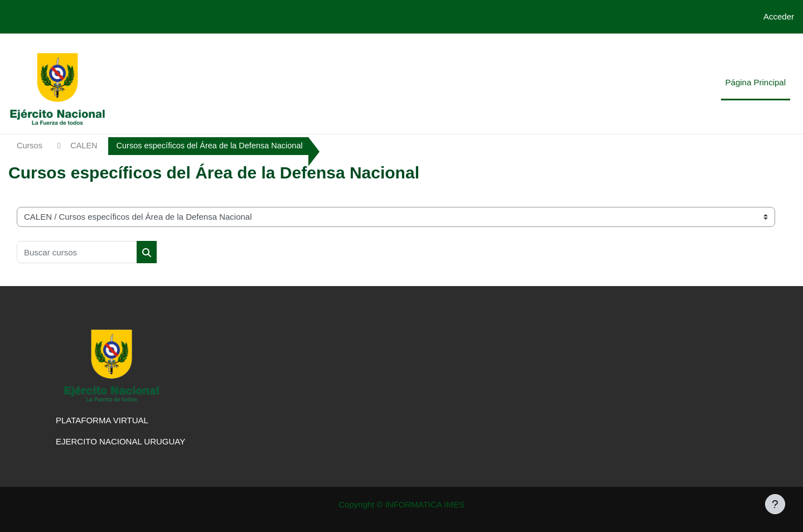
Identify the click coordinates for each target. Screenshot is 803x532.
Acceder (779, 16)
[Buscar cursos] (77, 253)
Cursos (30, 146)
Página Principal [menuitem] (756, 82)
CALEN (85, 146)
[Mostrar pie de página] (775, 504)
